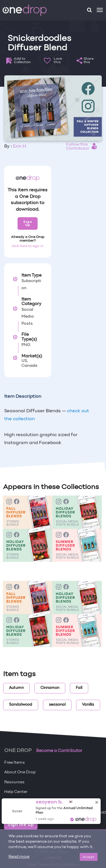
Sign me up (21, 825)
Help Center (16, 792)
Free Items (15, 763)
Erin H (20, 146)
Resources (14, 782)
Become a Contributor (59, 751)
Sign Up (28, 223)
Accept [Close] (89, 857)
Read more (19, 857)
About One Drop (20, 772)
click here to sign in (28, 246)
